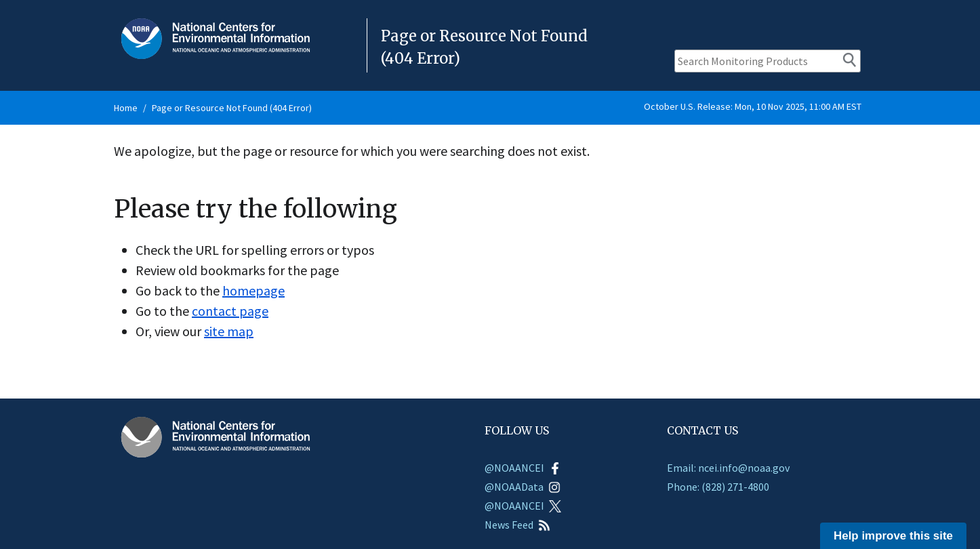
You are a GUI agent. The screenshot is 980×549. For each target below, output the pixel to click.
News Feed (517, 525)
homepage (253, 290)
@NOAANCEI (523, 468)
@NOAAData (523, 487)
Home (126, 108)
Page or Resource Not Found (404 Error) (232, 108)
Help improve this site (893, 536)
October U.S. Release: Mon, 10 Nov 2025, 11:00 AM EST (753, 106)
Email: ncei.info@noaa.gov (728, 468)
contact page (230, 311)
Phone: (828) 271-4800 (718, 487)
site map (229, 331)
